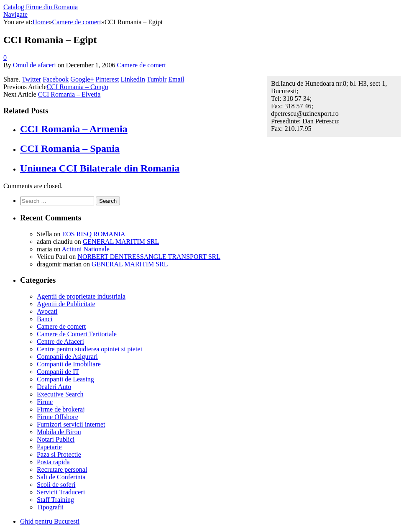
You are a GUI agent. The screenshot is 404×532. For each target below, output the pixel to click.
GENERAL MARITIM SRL (121, 242)
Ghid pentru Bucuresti (50, 521)
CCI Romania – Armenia (74, 129)
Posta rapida (53, 462)
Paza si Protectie (59, 454)
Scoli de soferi (56, 485)
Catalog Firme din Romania (41, 7)
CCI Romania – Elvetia (69, 94)
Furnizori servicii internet (71, 424)
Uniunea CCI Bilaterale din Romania (100, 168)
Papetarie (49, 447)
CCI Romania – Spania (70, 148)
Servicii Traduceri (61, 492)
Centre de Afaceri (60, 341)
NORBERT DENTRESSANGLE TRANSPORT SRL (149, 257)
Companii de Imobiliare (69, 364)
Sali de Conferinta (61, 477)
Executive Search (60, 394)
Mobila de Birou (59, 432)
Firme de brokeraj (61, 409)
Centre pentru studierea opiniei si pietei (89, 349)
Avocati (47, 311)
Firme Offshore (58, 417)
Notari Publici (56, 439)
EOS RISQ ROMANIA (93, 234)
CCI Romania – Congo (78, 87)
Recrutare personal (62, 469)
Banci (45, 319)
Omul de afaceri (35, 65)
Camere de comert (141, 65)
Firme (45, 402)
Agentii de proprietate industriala (81, 296)
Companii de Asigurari (67, 357)
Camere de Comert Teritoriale (77, 334)
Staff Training (55, 500)
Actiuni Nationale (86, 249)
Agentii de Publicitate (66, 304)
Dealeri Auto (54, 387)
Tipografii (50, 507)
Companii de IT (58, 372)
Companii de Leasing (65, 379)
